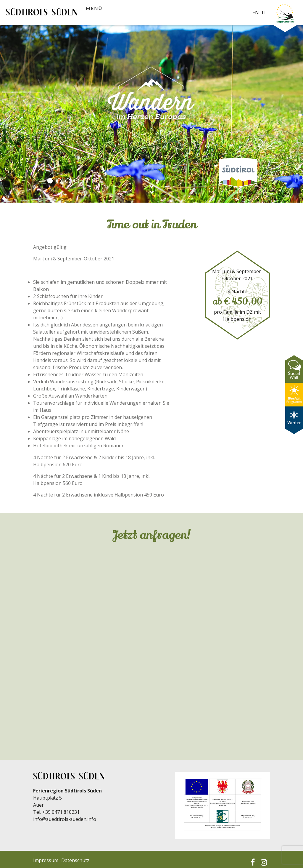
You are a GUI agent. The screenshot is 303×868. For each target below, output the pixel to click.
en (256, 12)
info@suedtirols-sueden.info (65, 819)
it (264, 12)
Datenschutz (75, 860)
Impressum (46, 860)
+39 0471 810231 (61, 812)
